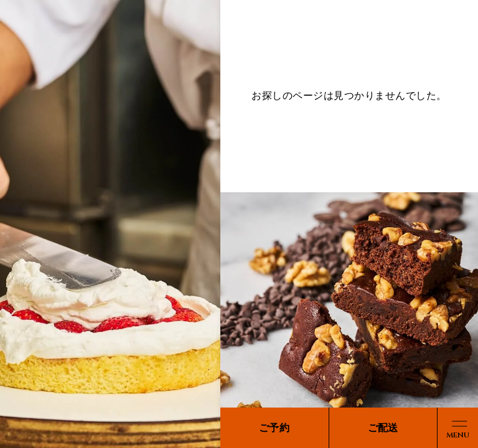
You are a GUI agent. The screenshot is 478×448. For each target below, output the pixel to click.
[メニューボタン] (458, 428)
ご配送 (383, 428)
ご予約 (274, 428)
